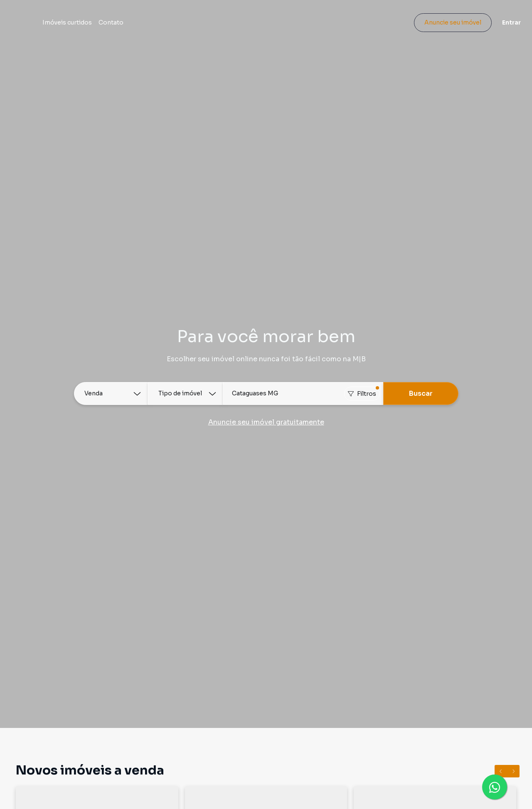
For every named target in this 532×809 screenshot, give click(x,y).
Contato (152, 26)
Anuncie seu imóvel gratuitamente (266, 422)
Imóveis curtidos (108, 26)
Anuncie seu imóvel (447, 26)
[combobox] (303, 393)
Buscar (421, 393)
